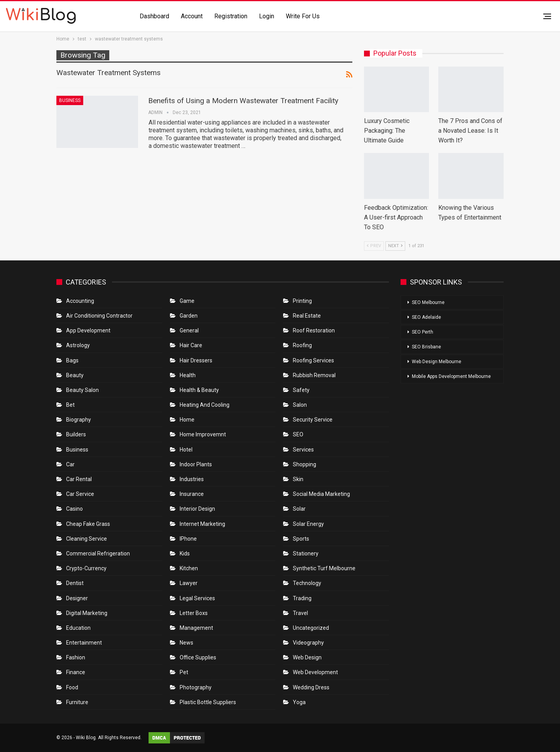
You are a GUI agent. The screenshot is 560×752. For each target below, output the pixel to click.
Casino (74, 509)
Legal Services (197, 598)
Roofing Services (313, 360)
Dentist (75, 583)
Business (70, 100)
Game (187, 301)
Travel (300, 613)
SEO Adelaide (426, 317)
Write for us (303, 16)
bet (70, 405)
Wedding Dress (312, 687)
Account (192, 16)
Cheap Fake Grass (88, 524)
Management (196, 628)
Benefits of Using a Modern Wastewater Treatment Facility (243, 101)
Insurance (192, 494)
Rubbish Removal (314, 375)
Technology (307, 583)
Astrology (78, 345)
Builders (76, 434)
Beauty (75, 375)
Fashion (76, 657)
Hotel (186, 450)
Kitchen (189, 568)
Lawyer (189, 583)
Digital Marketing (87, 613)
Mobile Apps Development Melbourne (451, 376)
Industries (192, 479)
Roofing (302, 345)
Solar (299, 509)
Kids (185, 553)
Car (70, 464)
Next (395, 246)
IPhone (188, 539)
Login (267, 16)
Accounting (80, 301)
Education (78, 628)
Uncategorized (311, 628)
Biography (79, 420)
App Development (88, 330)
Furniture (77, 702)
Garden (189, 316)
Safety (301, 390)
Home (187, 420)
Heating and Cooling (205, 405)
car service (80, 494)
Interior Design (197, 509)
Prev (374, 246)
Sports (301, 539)
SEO (298, 434)
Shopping (304, 464)
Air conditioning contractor (99, 316)
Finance (76, 672)
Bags (72, 360)
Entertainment (84, 643)
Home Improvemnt (203, 434)
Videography (308, 643)
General (189, 330)
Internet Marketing (202, 524)
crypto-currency (86, 568)
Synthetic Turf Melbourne (324, 568)
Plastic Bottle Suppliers (208, 702)
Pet (184, 672)
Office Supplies (198, 657)
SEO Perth (423, 332)
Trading (302, 598)
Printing (302, 301)
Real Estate (307, 316)
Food (72, 687)
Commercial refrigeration (98, 553)
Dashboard (154, 16)
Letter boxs (194, 613)
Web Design (307, 657)
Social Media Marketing (321, 494)
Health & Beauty (199, 390)
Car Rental (79, 479)
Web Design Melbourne (437, 362)
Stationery (306, 553)
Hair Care (191, 345)
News (186, 643)
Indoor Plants (196, 464)
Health (188, 375)
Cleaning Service (87, 539)
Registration (231, 16)
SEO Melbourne (428, 302)
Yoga (299, 702)
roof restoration (314, 330)
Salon (300, 405)
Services (303, 450)
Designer (77, 598)
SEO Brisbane (426, 347)
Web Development (315, 672)
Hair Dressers (196, 360)
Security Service (313, 420)
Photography (196, 687)
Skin (298, 479)
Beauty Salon (82, 390)
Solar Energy (308, 524)
